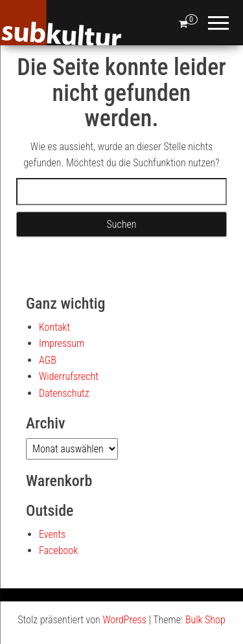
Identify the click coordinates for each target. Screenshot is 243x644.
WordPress (124, 620)
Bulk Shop (205, 620)
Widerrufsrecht (69, 376)
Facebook (58, 550)
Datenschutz (64, 393)
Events (52, 534)
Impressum (62, 343)
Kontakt (54, 327)
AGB (48, 360)
